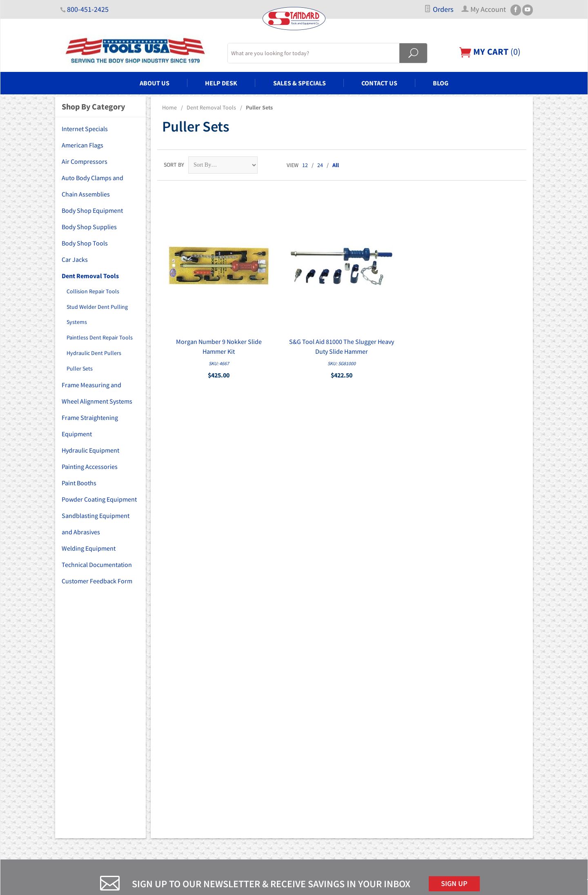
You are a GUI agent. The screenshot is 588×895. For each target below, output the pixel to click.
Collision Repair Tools (93, 291)
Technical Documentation (97, 565)
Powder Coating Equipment (99, 499)
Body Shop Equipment (92, 210)
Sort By (174, 165)
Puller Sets (80, 368)
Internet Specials (85, 129)
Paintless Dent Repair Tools (100, 337)
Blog (441, 83)
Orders (439, 9)
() (490, 52)
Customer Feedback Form (97, 581)
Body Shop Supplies (89, 227)
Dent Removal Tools (211, 107)
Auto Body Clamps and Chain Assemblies (92, 186)
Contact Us (379, 83)
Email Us (441, 754)
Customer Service (320, 751)
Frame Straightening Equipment (90, 426)
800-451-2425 (88, 9)
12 (305, 165)
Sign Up (454, 634)
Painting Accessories (90, 466)
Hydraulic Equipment (90, 450)
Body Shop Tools (85, 243)
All (336, 165)
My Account (313, 728)
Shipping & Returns (322, 774)
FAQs (305, 717)
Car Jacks (75, 259)
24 (320, 165)
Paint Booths (79, 483)
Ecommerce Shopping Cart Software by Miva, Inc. (252, 884)
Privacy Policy (316, 763)
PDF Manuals (315, 786)
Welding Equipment (89, 548)
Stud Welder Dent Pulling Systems (97, 315)
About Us (155, 83)
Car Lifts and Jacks (202, 751)
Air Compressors (85, 161)
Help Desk (221, 83)
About (306, 705)
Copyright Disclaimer (324, 797)
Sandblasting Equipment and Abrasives (96, 524)
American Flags (82, 145)
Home (169, 107)
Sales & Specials (300, 83)
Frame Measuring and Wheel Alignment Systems (97, 393)
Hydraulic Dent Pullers (94, 353)
